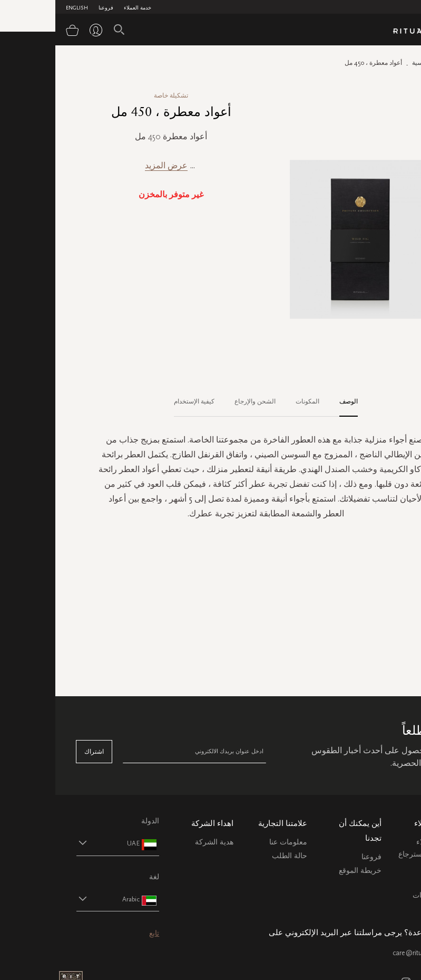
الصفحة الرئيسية (378, 63)
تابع (99, 933)
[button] (53, 843)
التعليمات (386, 868)
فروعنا (51, 8)
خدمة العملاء (82, 8)
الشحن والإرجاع (200, 401)
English (22, 8)
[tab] (288, 402)
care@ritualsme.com (369, 953)
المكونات (252, 401)
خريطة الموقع (305, 871)
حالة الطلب (234, 856)
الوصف (293, 401)
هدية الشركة (159, 842)
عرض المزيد (111, 165)
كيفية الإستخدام (139, 401)
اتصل (392, 882)
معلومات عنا (233, 842)
